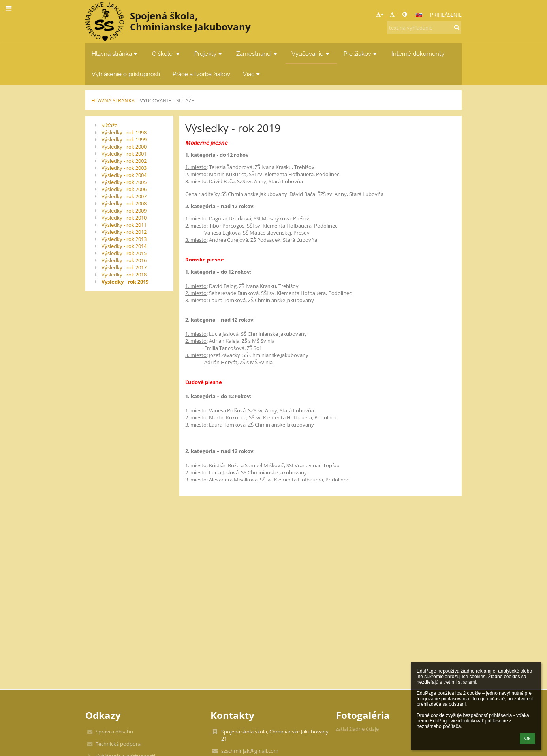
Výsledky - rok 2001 (124, 154)
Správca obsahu (114, 732)
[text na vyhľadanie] (424, 28)
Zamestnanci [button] (258, 54)
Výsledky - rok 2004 (124, 175)
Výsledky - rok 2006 (124, 189)
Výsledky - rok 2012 (124, 232)
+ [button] (380, 14)
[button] (419, 15)
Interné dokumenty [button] (418, 54)
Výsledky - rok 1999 (124, 139)
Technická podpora (118, 744)
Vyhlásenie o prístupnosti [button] (126, 74)
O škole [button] (167, 54)
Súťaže (185, 100)
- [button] (393, 14)
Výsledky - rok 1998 (124, 132)
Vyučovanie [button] (311, 54)
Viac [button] (252, 74)
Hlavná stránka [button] (116, 54)
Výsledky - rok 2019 (125, 282)
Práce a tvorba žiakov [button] (201, 74)
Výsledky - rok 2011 (124, 225)
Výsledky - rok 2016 (124, 260)
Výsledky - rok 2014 (124, 246)
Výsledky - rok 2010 (124, 218)
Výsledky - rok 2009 (124, 211)
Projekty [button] (209, 54)
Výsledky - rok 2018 (124, 275)
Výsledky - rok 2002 (124, 161)
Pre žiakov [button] (361, 54)
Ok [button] (527, 739)
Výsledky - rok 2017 (124, 267)
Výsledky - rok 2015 (124, 253)
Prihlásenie (446, 15)
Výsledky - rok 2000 (124, 147)
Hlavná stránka (113, 100)
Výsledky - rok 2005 (124, 182)
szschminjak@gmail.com (250, 751)
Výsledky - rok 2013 (124, 239)
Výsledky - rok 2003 (124, 168)
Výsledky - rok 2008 (124, 203)
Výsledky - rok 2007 (124, 196)
